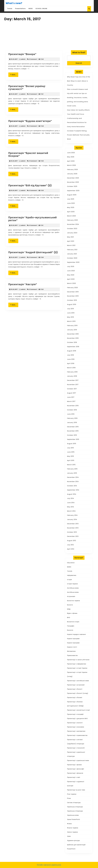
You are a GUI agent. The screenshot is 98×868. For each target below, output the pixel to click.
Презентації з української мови (78, 760)
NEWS (31, 9)
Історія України (72, 584)
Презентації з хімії (74, 777)
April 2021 (71, 241)
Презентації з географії (75, 714)
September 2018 (73, 347)
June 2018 (71, 359)
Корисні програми (73, 639)
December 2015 (73, 427)
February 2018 (72, 372)
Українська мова (73, 815)
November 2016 (73, 406)
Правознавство (72, 655)
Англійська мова (73, 588)
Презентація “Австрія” (23, 284)
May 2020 (71, 275)
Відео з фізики (72, 613)
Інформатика (72, 575)
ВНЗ (69, 618)
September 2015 (73, 439)
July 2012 (70, 545)
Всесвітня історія (73, 622)
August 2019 (72, 304)
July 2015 (70, 448)
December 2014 (73, 477)
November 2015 (73, 431)
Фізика (69, 824)
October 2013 (72, 532)
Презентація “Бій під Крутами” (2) (30, 185)
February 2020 (72, 288)
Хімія (69, 836)
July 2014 (70, 498)
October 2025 (72, 186)
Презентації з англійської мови (78, 681)
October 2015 (72, 435)
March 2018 (71, 368)
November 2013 (73, 528)
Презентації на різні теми (76, 790)
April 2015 (71, 460)
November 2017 (73, 385)
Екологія (70, 630)
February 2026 (72, 170)
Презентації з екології (75, 723)
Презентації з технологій (76, 748)
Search (79, 63)
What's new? (14, 3)
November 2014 (73, 482)
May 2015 (70, 456)
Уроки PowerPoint (74, 819)
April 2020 (71, 279)
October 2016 (72, 410)
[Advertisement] (49, 36)
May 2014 (70, 507)
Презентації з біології (75, 689)
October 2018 (72, 342)
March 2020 (71, 283)
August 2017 (72, 393)
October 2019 (72, 300)
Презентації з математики (76, 731)
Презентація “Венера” (22, 54)
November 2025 (73, 182)
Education (71, 563)
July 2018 (70, 355)
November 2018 (73, 338)
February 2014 (72, 515)
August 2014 (72, 494)
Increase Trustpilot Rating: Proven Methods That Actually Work (78, 135)
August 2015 (72, 444)
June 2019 (71, 313)
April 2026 (71, 161)
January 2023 (72, 233)
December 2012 (73, 536)
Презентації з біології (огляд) (78, 693)
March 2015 (71, 465)
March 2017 (71, 401)
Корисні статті (72, 647)
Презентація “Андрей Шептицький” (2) (33, 252)
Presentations (20, 9)
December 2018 (73, 334)
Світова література (74, 803)
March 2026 (71, 165)
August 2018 (72, 351)
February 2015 (72, 469)
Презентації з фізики (74, 765)
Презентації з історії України (77, 668)
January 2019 (72, 330)
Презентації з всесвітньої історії (78, 710)
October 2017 (72, 389)
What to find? (79, 52)
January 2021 (72, 254)
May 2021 (70, 237)
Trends (10, 9)
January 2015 (72, 473)
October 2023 (72, 229)
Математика (71, 651)
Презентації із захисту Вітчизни (78, 660)
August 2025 (72, 195)
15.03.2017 (14, 59)
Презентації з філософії (76, 769)
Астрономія (71, 596)
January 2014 (72, 519)
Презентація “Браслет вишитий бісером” (28, 155)
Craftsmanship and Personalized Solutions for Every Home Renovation (77, 122)
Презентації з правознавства (77, 735)
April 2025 (71, 212)
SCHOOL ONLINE (41, 9)
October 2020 (72, 258)
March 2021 (71, 245)
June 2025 (71, 203)
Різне (69, 798)
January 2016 (72, 423)
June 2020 (71, 271)
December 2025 (73, 178)
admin (23, 59)
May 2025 (71, 207)
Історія (69, 580)
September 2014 (73, 490)
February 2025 (72, 220)
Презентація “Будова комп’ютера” (30, 121)
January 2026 (72, 174)
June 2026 (71, 153)
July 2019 (70, 309)
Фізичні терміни (73, 828)
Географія (71, 626)
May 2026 (71, 157)
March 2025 (71, 216)
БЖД (69, 609)
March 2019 (71, 321)
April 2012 (71, 549)
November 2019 (73, 296)
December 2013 (73, 524)
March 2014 (71, 511)
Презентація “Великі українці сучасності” (27, 88)
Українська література (75, 807)
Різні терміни (72, 794)
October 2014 (72, 486)
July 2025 (71, 199)
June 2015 (71, 452)
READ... (14, 75)
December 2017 (73, 380)
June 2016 (71, 414)
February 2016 (72, 418)
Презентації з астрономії (76, 685)
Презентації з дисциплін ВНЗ (77, 719)
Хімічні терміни (72, 832)
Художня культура (73, 840)
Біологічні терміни (73, 601)
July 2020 (71, 266)
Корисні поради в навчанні (76, 634)
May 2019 (70, 317)
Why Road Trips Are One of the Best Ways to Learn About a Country (79, 81)
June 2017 (71, 397)
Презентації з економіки (76, 727)
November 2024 (73, 224)
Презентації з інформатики (77, 664)
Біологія (70, 605)
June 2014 (71, 503)
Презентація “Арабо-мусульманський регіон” (32, 219)
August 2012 (72, 541)
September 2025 (73, 191)
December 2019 (73, 292)
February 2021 (72, 250)
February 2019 (72, 326)
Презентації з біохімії (75, 698)
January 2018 (72, 376)
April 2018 (71, 363)
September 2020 (73, 262)
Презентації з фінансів (75, 773)
